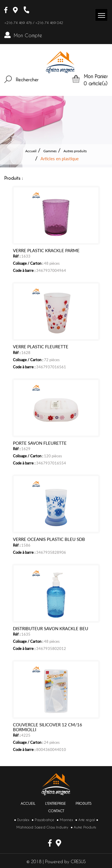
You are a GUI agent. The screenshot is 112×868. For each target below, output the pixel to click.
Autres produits (75, 151)
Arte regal (87, 820)
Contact (56, 811)
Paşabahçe (45, 820)
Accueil (31, 151)
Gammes (50, 151)
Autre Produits (85, 827)
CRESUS (78, 862)
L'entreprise (55, 803)
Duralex (23, 820)
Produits (83, 803)
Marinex (66, 820)
